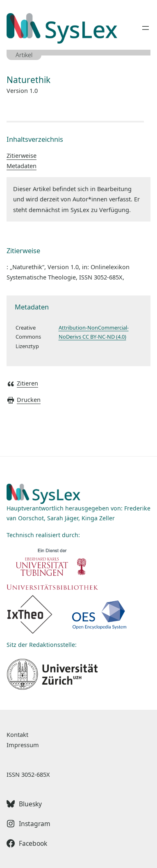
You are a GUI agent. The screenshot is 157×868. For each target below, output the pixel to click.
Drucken (24, 399)
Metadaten (22, 166)
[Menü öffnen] (146, 28)
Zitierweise (22, 155)
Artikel (24, 55)
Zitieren (22, 383)
